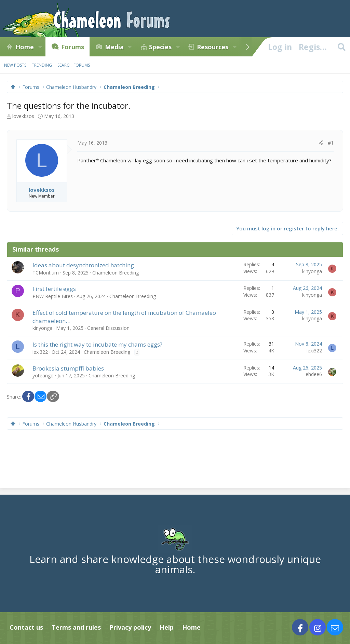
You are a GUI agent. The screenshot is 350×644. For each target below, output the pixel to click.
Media (114, 47)
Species (160, 47)
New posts (15, 65)
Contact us (26, 627)
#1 (331, 143)
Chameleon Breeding (116, 273)
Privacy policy (130, 627)
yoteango (43, 375)
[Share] (321, 143)
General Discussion (108, 328)
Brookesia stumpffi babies (68, 368)
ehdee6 (314, 374)
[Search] (341, 47)
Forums (73, 47)
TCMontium (46, 273)
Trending (42, 65)
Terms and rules (76, 627)
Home (25, 47)
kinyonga (312, 271)
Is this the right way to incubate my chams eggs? (97, 344)
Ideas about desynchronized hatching (83, 265)
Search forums (74, 65)
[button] (40, 47)
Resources (213, 47)
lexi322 (40, 352)
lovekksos (23, 116)
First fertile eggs (54, 289)
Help (167, 627)
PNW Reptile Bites (53, 296)
